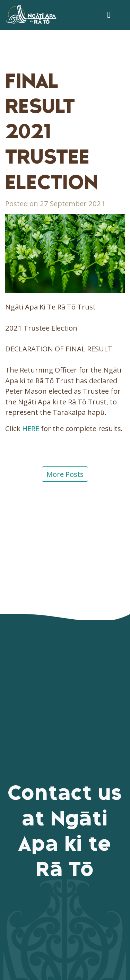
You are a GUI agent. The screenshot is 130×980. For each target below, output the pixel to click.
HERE (31, 428)
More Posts (65, 474)
